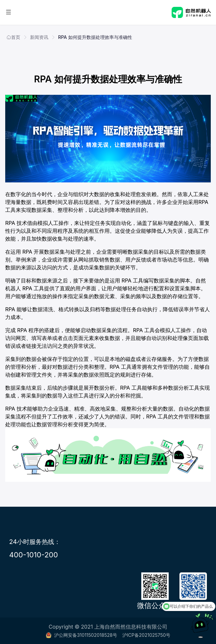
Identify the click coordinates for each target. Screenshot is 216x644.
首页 (13, 37)
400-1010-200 (34, 555)
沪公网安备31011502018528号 (81, 635)
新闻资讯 (39, 37)
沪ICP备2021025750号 (146, 635)
